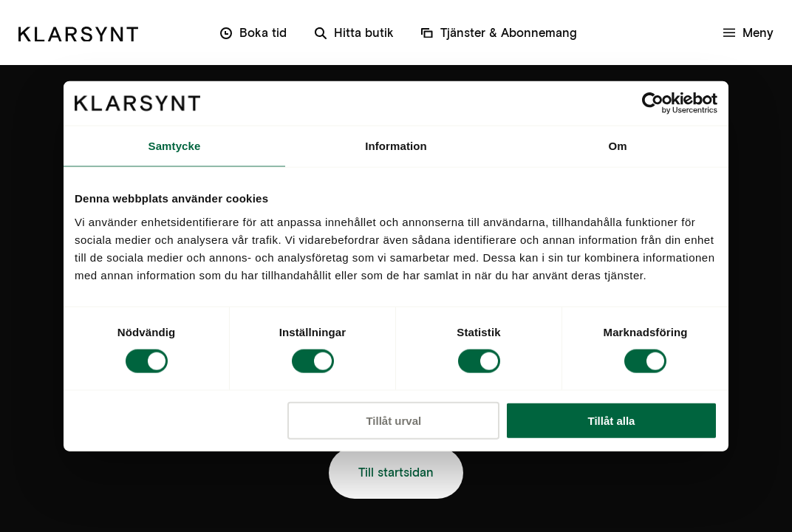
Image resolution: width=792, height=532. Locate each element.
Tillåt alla (611, 420)
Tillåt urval (393, 420)
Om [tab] (617, 146)
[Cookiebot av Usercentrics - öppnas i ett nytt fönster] (653, 103)
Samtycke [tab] (175, 146)
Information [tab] (396, 146)
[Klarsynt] (78, 32)
